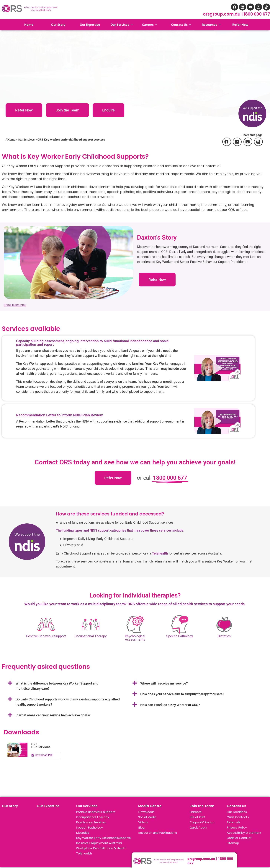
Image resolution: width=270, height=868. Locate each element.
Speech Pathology (89, 828)
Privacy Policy (237, 828)
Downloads (146, 812)
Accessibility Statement (244, 833)
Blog (141, 828)
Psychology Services (91, 822)
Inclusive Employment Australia (99, 843)
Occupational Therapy (93, 817)
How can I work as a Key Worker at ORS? (170, 705)
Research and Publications (158, 833)
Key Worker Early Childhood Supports (103, 838)
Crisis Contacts (238, 817)
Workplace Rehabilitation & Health (101, 848)
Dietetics (224, 636)
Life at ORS (197, 817)
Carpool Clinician (202, 822)
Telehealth (84, 853)
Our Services (26, 139)
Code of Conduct (239, 838)
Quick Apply (198, 828)
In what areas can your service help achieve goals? (53, 715)
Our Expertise (48, 806)
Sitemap (233, 843)
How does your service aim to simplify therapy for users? (182, 694)
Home (26, 25)
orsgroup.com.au (222, 14)
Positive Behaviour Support (96, 812)
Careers (196, 812)
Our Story (10, 806)
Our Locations (237, 812)
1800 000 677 (257, 14)
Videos (143, 822)
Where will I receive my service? (164, 683)
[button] (226, 142)
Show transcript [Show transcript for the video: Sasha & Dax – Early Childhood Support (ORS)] (15, 305)
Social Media (147, 817)
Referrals (233, 822)
